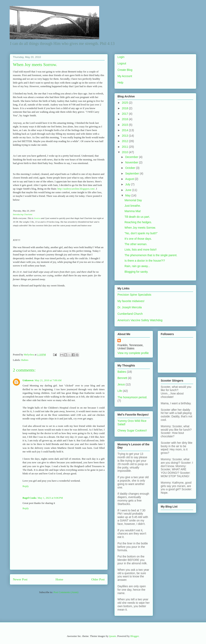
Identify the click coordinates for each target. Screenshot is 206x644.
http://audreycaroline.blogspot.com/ (76, 189)
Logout (122, 63)
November (132, 162)
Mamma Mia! (133, 211)
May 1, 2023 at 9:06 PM (50, 498)
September (132, 173)
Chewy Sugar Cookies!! (132, 430)
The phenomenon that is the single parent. (151, 255)
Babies (25, 360)
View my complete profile (133, 353)
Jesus (121, 384)
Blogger (134, 636)
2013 (125, 136)
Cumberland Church (130, 314)
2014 (125, 130)
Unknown (28, 380)
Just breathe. (133, 206)
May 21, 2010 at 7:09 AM (48, 380)
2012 (125, 141)
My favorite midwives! (131, 301)
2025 (125, 103)
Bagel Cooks (29, 498)
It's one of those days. (138, 239)
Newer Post (20, 579)
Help (120, 83)
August (130, 179)
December (132, 157)
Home (59, 579)
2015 (125, 125)
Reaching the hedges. (138, 222)
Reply (26, 486)
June (129, 190)
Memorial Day (133, 200)
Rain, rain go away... (137, 266)
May (128, 195)
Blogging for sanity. (136, 272)
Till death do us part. (137, 217)
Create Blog (125, 70)
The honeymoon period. (132, 397)
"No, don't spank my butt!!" (141, 233)
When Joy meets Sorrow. (140, 228)
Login (121, 57)
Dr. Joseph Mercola (130, 307)
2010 (125, 152)
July (128, 184)
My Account (125, 76)
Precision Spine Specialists (134, 295)
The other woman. (136, 244)
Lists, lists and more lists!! (141, 250)
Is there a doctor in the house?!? (145, 261)
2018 (125, 108)
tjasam (112, 636)
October (131, 168)
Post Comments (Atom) (66, 592)
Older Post (98, 579)
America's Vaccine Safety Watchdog (140, 320)
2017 (125, 114)
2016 (125, 119)
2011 (125, 147)
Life (120, 391)
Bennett (122, 378)
